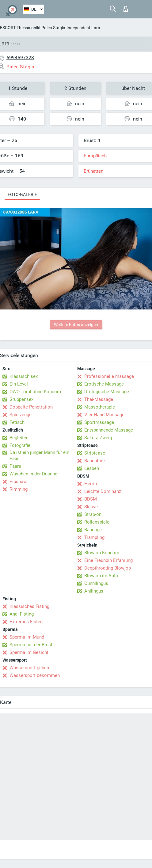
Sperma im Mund (27, 637)
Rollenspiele (97, 522)
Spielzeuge (21, 415)
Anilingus (94, 591)
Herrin (91, 484)
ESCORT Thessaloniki (20, 28)
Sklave (91, 507)
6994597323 (20, 58)
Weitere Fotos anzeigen (76, 325)
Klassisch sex (24, 376)
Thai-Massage (99, 399)
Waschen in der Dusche (33, 474)
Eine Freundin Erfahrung (108, 560)
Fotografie (20, 445)
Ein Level (19, 384)
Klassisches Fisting (29, 606)
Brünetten (93, 171)
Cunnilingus (96, 583)
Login (126, 9)
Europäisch (95, 156)
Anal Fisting (22, 614)
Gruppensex (21, 399)
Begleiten (19, 438)
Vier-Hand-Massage (104, 415)
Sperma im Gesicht (29, 652)
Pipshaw (18, 482)
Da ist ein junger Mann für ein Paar (39, 455)
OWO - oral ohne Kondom (35, 392)
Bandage (93, 530)
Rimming (19, 489)
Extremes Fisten (26, 622)
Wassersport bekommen (35, 675)
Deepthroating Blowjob (108, 568)
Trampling (94, 537)
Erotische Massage (104, 384)
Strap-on (93, 514)
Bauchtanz (95, 461)
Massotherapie (100, 407)
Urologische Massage (107, 392)
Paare (15, 466)
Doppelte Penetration (31, 407)
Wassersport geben (29, 668)
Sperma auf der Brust (31, 645)
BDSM (91, 499)
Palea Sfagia (53, 28)
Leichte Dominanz (103, 491)
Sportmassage (99, 422)
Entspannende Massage (109, 430)
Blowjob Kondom (102, 553)
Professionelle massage (109, 376)
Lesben (92, 468)
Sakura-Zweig (98, 438)
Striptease (95, 453)
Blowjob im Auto (101, 576)
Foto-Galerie (22, 194)
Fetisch (17, 422)
